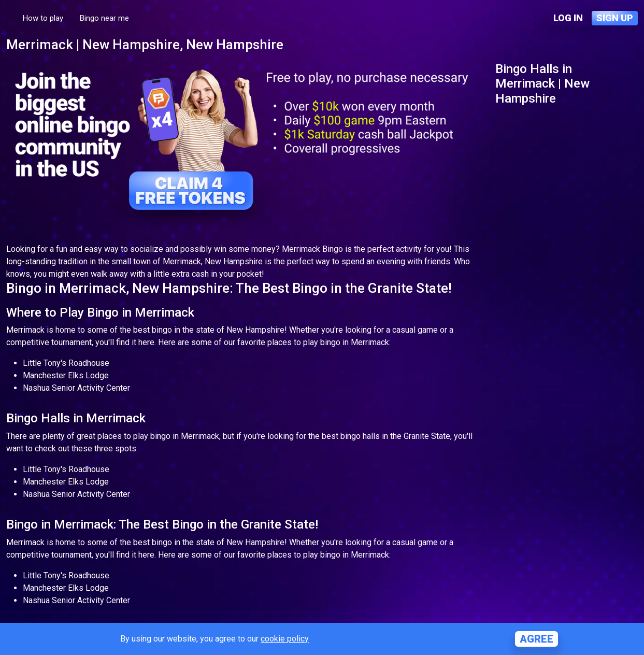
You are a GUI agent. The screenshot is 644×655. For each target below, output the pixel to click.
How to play (43, 18)
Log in (568, 18)
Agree (536, 639)
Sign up (615, 18)
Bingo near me (104, 18)
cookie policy (285, 639)
